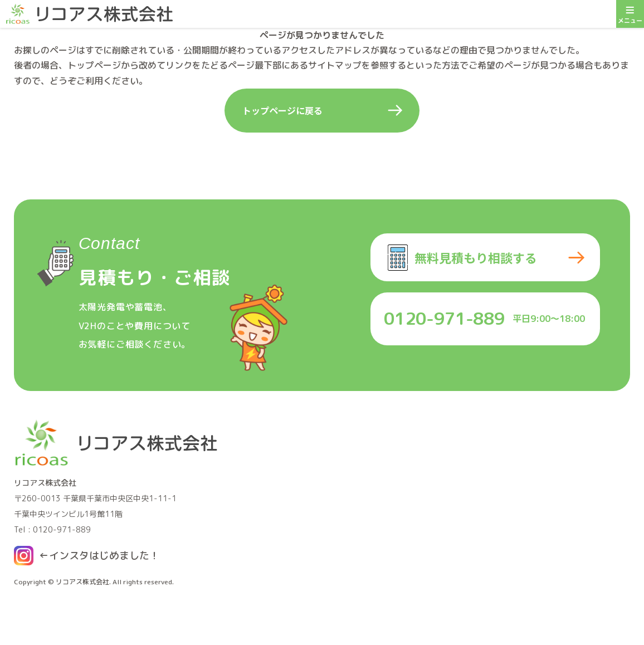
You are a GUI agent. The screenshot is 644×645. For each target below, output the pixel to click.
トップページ (94, 65)
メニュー (630, 13)
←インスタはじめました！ (99, 556)
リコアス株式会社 (82, 582)
